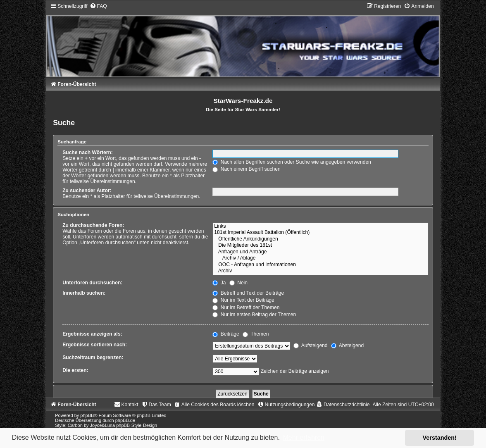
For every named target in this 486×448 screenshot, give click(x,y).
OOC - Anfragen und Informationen (320, 265)
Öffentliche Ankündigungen (320, 239)
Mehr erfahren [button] (304, 437)
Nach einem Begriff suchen (246, 169)
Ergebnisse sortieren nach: (95, 345)
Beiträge (226, 334)
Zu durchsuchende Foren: (93, 225)
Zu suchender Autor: (87, 191)
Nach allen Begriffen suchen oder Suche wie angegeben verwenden (292, 162)
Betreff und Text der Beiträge (248, 293)
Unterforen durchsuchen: (92, 283)
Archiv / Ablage (320, 258)
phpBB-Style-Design (137, 425)
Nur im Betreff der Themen (246, 307)
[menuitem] (98, 6)
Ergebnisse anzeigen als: (92, 334)
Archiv (320, 271)
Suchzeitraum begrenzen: (93, 357)
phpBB (87, 415)
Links (320, 226)
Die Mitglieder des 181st (320, 245)
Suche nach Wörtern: (88, 153)
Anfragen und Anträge (320, 252)
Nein (238, 283)
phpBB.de (125, 420)
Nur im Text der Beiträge (243, 300)
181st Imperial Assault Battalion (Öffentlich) (320, 233)
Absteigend (347, 346)
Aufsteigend (311, 346)
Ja (219, 283)
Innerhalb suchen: (84, 293)
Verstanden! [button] (440, 438)
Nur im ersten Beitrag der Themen (254, 315)
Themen (256, 334)
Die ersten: (75, 370)
